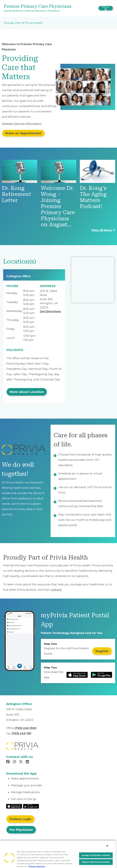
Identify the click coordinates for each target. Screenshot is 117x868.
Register (102, 651)
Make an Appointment (23, 133)
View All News (103, 230)
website (56, 590)
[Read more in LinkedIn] (28, 762)
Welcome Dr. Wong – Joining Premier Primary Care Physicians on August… (58, 206)
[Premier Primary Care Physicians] (40, 8)
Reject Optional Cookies (96, 862)
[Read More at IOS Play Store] (14, 806)
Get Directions (50, 312)
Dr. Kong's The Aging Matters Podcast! (93, 197)
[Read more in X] (21, 762)
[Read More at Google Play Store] (31, 806)
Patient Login (20, 819)
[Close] (107, 846)
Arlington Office (18, 276)
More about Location (27, 392)
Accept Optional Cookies (96, 855)
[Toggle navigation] (106, 8)
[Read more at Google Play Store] (101, 675)
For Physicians (21, 830)
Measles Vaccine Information (22, 124)
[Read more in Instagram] (15, 762)
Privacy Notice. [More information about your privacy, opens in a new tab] (37, 866)
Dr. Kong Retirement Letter (16, 194)
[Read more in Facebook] (8, 762)
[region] (58, 854)
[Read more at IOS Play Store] (77, 675)
